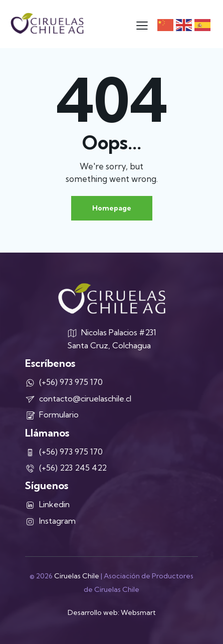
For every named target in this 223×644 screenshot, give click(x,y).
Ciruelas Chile (77, 576)
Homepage (112, 208)
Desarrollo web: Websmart (112, 612)
